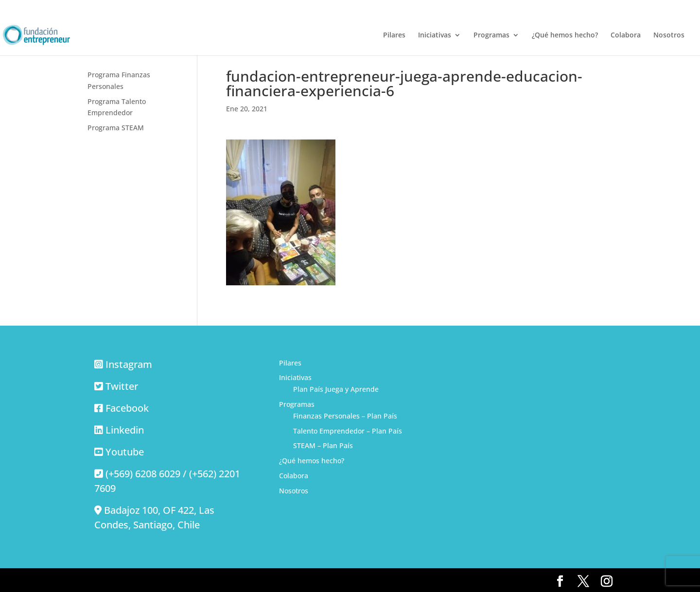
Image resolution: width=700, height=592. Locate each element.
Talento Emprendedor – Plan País (348, 431)
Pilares (394, 35)
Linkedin (125, 430)
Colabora (626, 35)
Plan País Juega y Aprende (336, 389)
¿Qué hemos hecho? (565, 35)
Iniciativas (435, 35)
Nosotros (669, 35)
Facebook (127, 408)
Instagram (129, 364)
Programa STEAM (116, 128)
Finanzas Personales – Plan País (345, 416)
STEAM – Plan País (323, 445)
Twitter (122, 386)
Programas (491, 35)
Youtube (125, 452)
